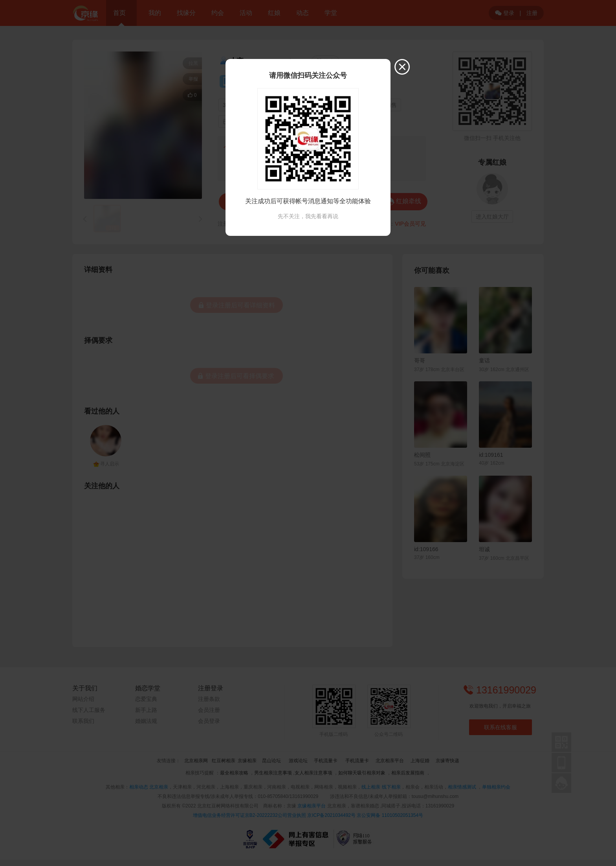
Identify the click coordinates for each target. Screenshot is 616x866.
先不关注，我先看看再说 (308, 216)
